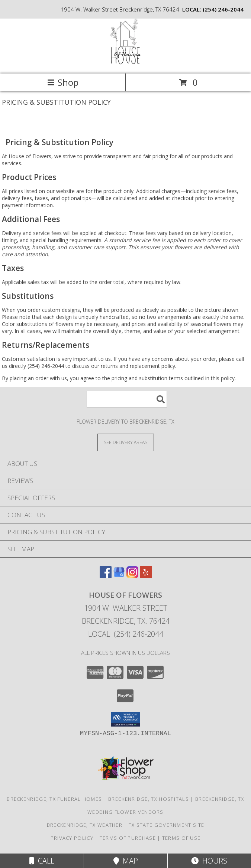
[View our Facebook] (106, 576)
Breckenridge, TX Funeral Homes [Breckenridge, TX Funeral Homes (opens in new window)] (54, 799)
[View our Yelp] (146, 576)
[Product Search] (127, 399)
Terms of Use (181, 838)
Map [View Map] (126, 861)
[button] (126, 719)
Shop (63, 82)
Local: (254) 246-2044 (126, 634)
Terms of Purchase (128, 838)
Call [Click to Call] (42, 861)
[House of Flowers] (126, 63)
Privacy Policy (72, 838)
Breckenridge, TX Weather (85, 825)
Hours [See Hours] (209, 861)
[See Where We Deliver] (126, 442)
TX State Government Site (166, 825)
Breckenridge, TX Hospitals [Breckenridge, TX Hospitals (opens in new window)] (149, 799)
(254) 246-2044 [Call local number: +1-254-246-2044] (223, 9)
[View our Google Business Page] (119, 576)
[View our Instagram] (132, 576)
